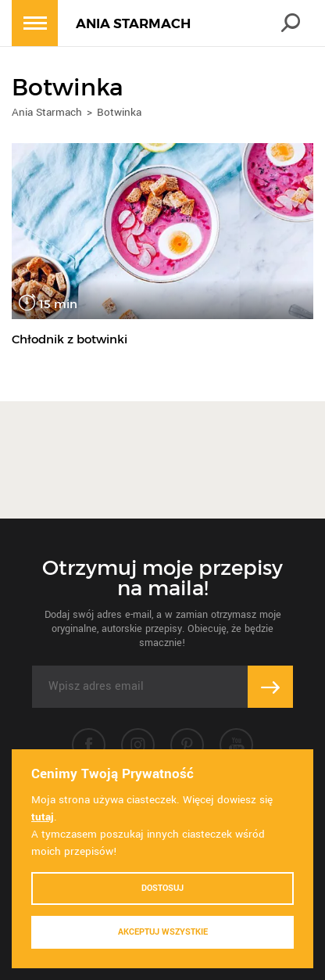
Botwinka (119, 112)
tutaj (43, 817)
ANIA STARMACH (133, 23)
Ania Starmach (47, 112)
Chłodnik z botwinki (70, 339)
